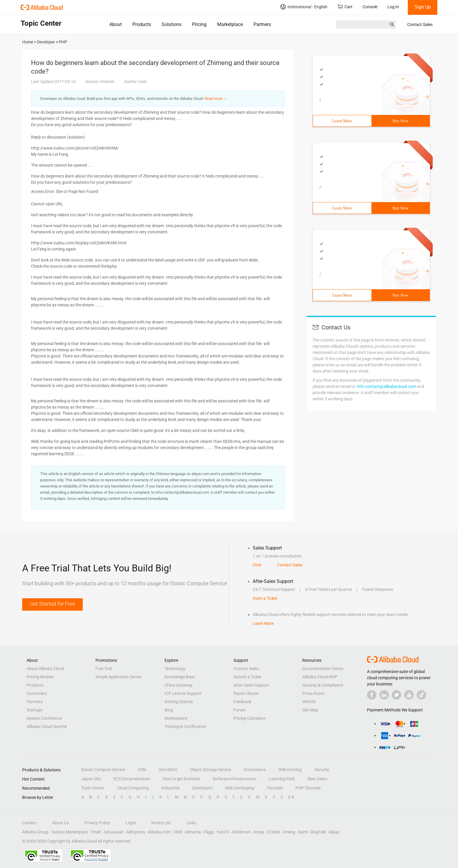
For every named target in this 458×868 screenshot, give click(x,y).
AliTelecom (241, 832)
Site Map (310, 710)
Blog (169, 710)
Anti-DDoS (168, 770)
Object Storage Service (211, 770)
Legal (131, 823)
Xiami (303, 832)
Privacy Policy (97, 823)
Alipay (334, 832)
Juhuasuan (113, 832)
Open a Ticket (265, 598)
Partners (262, 24)
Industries (170, 788)
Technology (175, 669)
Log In (393, 7)
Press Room (313, 693)
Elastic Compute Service (103, 770)
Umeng (289, 832)
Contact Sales (420, 25)
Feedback (242, 702)
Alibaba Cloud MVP (320, 677)
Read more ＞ (216, 99)
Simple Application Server (118, 677)
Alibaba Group (35, 832)
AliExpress (136, 832)
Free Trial (104, 669)
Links (191, 823)
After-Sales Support (251, 685)
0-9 (291, 797)
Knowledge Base (180, 677)
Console (370, 7)
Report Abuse (246, 693)
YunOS (223, 832)
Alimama (193, 832)
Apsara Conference (44, 718)
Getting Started (179, 702)
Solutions (172, 24)
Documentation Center (323, 669)
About (116, 24)
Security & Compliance (323, 685)
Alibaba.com (159, 832)
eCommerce (255, 770)
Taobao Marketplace (70, 832)
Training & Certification (185, 726)
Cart (345, 7)
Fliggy (209, 832)
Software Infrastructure (234, 779)
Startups (35, 710)
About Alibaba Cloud (45, 669)
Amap (259, 832)
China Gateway (179, 685)
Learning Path (282, 779)
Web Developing (240, 788)
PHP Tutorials (308, 788)
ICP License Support (183, 693)
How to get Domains (181, 779)
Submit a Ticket (247, 677)
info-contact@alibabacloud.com (386, 386)
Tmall (96, 832)
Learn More (342, 121)
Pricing (199, 24)
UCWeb (273, 832)
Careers (29, 823)
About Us (60, 823)
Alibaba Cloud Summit (47, 726)
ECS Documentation (132, 779)
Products (142, 24)
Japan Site (91, 779)
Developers (202, 788)
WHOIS (309, 702)
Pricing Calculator (250, 718)
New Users (317, 779)
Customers (37, 693)
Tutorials (275, 788)
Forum (239, 710)
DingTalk (318, 832)
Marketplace (230, 24)
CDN (142, 770)
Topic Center (93, 788)
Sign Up (423, 7)
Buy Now (400, 121)
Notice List (161, 823)
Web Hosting (290, 770)
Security (322, 770)
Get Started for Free (52, 604)
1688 (178, 832)
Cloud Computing (133, 788)
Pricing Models (40, 677)
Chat (257, 565)
